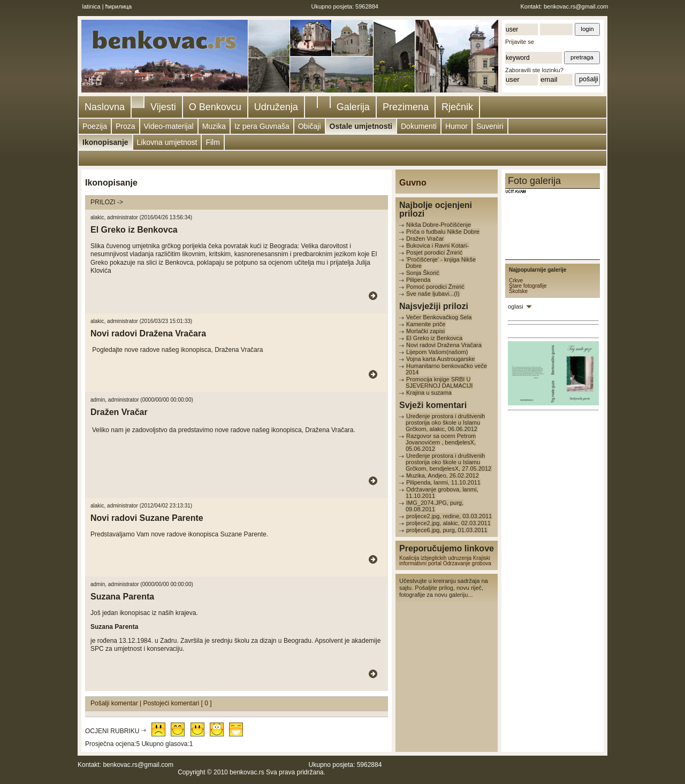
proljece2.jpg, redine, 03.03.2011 (449, 516)
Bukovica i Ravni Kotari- (437, 245)
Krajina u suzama (429, 393)
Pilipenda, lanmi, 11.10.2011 (443, 482)
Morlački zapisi (425, 331)
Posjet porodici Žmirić (434, 252)
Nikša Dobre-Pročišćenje (439, 225)
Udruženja (276, 107)
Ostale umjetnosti (361, 126)
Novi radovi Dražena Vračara (444, 345)
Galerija (353, 107)
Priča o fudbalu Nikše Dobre (443, 232)
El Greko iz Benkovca (434, 338)
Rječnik (457, 107)
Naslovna (105, 107)
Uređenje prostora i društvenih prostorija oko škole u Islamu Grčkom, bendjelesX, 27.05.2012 (448, 462)
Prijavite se (520, 42)
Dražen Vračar (425, 239)
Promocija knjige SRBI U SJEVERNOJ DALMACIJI (439, 382)
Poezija (95, 126)
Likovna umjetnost (167, 142)
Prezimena (406, 107)
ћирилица (119, 6)
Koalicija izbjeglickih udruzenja (435, 558)
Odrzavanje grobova (467, 563)
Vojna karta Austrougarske (440, 359)
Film (212, 142)
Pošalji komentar (115, 703)
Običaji (310, 126)
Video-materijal (169, 126)
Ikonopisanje (105, 142)
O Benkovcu (215, 107)
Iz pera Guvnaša (262, 126)
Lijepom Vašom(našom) (437, 352)
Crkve (516, 280)
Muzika (214, 126)
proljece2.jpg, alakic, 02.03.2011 (448, 523)
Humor (456, 126)
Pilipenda (418, 280)
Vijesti (163, 107)
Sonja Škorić (423, 273)
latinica (92, 6)
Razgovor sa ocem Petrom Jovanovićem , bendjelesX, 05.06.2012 (441, 442)
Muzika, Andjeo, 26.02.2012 (443, 475)
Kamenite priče (426, 324)
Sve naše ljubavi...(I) (433, 294)
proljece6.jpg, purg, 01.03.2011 (447, 530)
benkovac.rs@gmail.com (576, 6)
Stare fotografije (528, 286)
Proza (125, 126)
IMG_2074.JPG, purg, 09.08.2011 (435, 506)
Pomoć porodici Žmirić (435, 287)
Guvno (413, 183)
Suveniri (490, 126)
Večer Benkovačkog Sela (439, 317)
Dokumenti (419, 126)
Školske (518, 291)
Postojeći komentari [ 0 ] (178, 703)
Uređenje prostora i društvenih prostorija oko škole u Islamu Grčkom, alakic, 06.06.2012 (445, 422)
